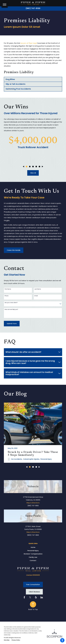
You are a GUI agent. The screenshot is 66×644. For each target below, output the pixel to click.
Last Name (38, 289)
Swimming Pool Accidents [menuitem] (18, 89)
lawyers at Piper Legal (29, 43)
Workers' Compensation (33, 554)
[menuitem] (33, 547)
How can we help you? (11, 309)
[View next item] (43, 167)
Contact (33, 560)
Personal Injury (33, 551)
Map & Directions (33, 503)
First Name (8, 289)
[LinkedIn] (42, 597)
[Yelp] (36, 597)
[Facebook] (24, 597)
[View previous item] (23, 167)
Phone (7, 296)
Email (36, 296)
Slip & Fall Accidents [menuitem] (16, 84)
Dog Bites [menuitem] (10, 79)
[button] (62, 640)
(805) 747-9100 (33, 535)
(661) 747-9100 (33, 8)
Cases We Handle (14, 250)
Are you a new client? (11, 303)
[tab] (33, 352)
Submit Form (12, 324)
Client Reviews (34, 592)
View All (33, 173)
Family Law (33, 557)
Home (33, 547)
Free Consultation (33, 585)
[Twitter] (30, 597)
